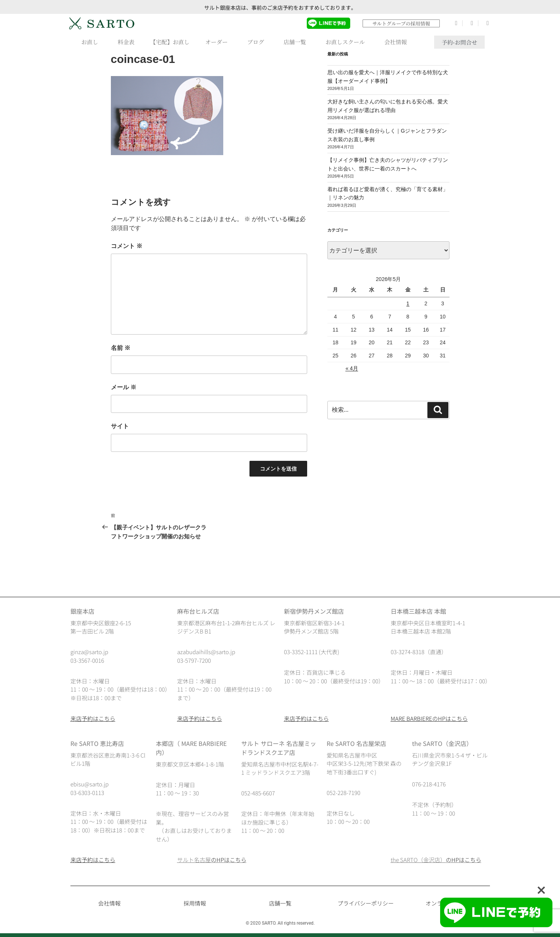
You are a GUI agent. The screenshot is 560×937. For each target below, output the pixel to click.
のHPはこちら (229, 860)
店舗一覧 (297, 42)
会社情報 (397, 42)
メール (124, 387)
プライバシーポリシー (366, 903)
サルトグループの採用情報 (401, 23)
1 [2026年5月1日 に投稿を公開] (408, 303)
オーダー (218, 42)
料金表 (126, 42)
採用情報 (195, 903)
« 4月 (352, 368)
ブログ (258, 42)
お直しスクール (347, 42)
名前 (121, 348)
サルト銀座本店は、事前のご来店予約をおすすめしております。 (280, 7)
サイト (120, 426)
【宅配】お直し (170, 42)
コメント (127, 246)
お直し (92, 42)
